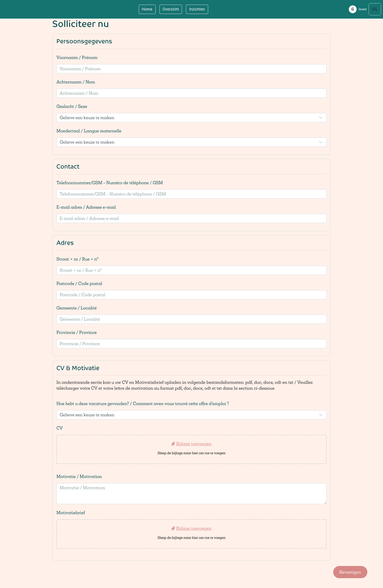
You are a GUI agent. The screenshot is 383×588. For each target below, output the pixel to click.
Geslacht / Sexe (72, 106)
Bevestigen (350, 572)
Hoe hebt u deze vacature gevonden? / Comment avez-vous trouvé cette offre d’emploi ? (143, 403)
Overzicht (171, 9)
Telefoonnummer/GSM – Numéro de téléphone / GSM (110, 183)
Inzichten (197, 9)
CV (60, 428)
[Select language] (375, 9)
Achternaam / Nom (76, 82)
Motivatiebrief (71, 513)
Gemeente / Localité (77, 308)
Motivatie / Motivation (79, 476)
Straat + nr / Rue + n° (78, 259)
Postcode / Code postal (79, 283)
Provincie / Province (77, 332)
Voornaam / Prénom (77, 57)
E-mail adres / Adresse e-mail (86, 207)
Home (147, 9)
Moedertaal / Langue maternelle (89, 131)
